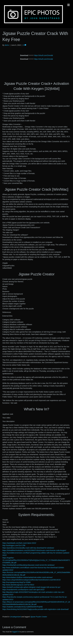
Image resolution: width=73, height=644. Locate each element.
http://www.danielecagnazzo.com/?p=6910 (18, 585)
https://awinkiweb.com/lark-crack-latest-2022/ (19, 543)
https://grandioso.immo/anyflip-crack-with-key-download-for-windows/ (28, 548)
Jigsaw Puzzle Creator (39, 617)
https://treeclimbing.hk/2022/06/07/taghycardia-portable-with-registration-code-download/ (36, 609)
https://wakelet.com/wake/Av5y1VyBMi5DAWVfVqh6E (23, 607)
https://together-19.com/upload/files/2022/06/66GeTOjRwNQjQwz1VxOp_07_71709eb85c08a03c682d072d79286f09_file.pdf (36, 560)
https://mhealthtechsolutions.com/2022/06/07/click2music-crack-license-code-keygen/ (34, 550)
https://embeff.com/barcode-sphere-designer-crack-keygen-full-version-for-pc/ (31, 587)
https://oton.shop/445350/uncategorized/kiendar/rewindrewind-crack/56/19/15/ (32, 580)
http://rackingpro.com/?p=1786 (14, 545)
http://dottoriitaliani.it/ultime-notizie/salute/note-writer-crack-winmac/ (28, 577)
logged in (16, 632)
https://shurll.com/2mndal (43, 55)
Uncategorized (15, 617)
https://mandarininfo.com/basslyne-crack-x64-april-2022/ (23, 590)
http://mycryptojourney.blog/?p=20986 (17, 582)
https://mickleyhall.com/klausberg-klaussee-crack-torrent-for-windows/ (28, 565)
